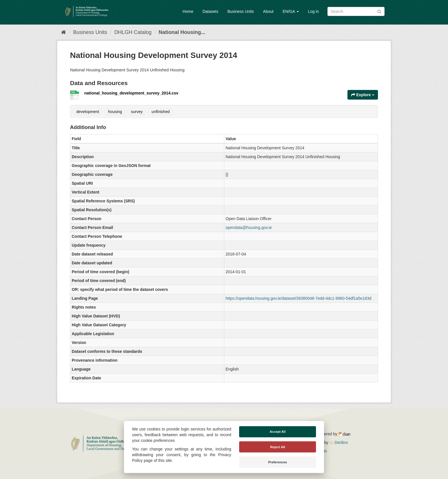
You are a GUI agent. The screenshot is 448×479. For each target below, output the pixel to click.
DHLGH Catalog (133, 32)
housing (115, 112)
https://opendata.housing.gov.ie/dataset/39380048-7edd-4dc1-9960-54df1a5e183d (299, 298)
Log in (313, 11)
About (268, 11)
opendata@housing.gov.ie (249, 228)
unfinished (161, 112)
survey (137, 112)
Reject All (278, 447)
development (88, 112)
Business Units (241, 11)
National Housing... (182, 32)
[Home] (64, 32)
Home (188, 11)
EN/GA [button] (291, 11)
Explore (363, 95)
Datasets (210, 11)
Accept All (278, 432)
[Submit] (379, 11)
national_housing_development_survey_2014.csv (131, 93)
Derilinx (339, 442)
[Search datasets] (356, 11)
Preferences (278, 462)
